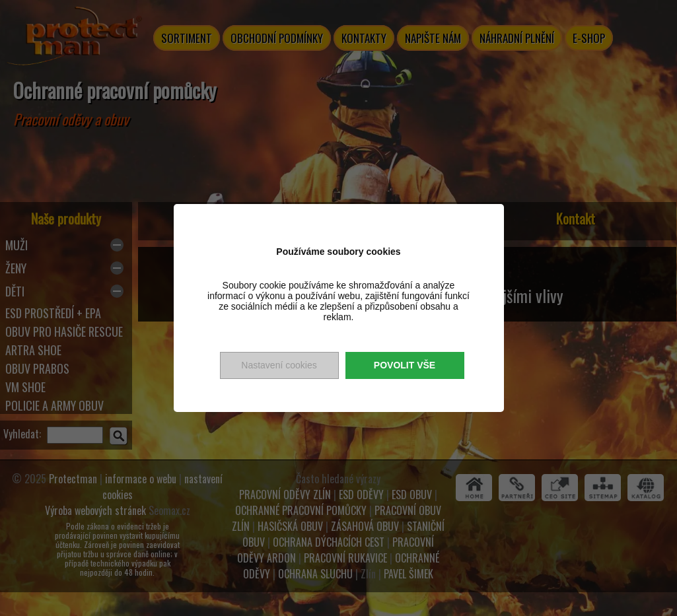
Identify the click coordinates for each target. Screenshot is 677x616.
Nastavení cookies (279, 365)
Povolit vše (405, 365)
